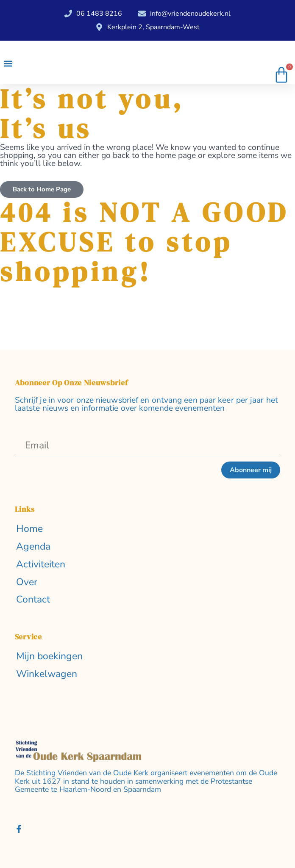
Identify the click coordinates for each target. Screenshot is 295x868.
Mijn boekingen (49, 657)
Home (29, 529)
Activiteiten (41, 565)
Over (27, 582)
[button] (8, 64)
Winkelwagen (47, 674)
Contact (33, 600)
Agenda (33, 547)
